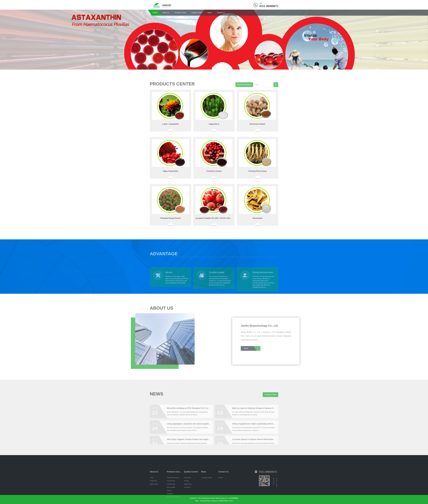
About (152, 495)
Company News (270, 398)
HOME (155, 13)
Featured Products (244, 88)
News (210, 13)
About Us (166, 13)
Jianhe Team (154, 502)
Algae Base (188, 502)
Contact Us (221, 13)
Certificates (154, 498)
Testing (186, 498)
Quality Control (197, 13)
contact (221, 495)
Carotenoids (171, 498)
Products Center (180, 13)
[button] (212, 68)
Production (188, 495)
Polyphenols (171, 502)
